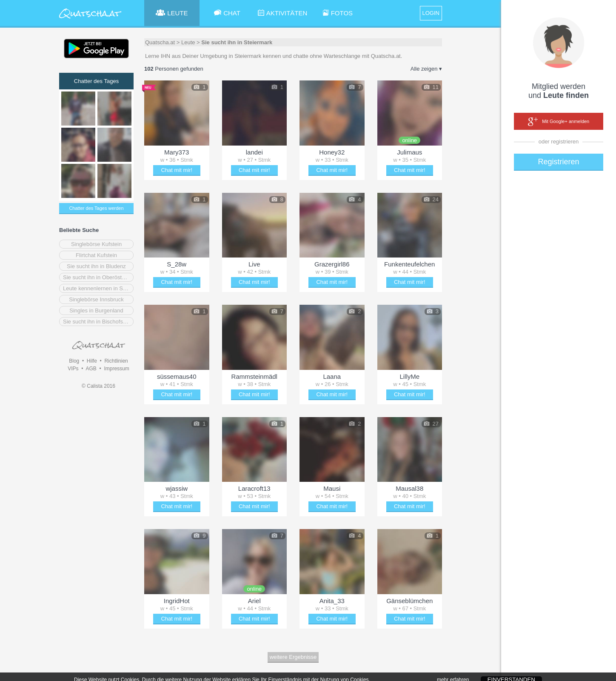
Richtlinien (116, 361)
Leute (188, 42)
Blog (74, 361)
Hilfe (92, 361)
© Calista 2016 (98, 386)
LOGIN (431, 13)
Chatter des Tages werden (96, 208)
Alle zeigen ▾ (426, 69)
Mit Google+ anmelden (559, 122)
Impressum (116, 369)
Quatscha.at (160, 42)
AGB (91, 369)
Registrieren (558, 162)
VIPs (73, 369)
